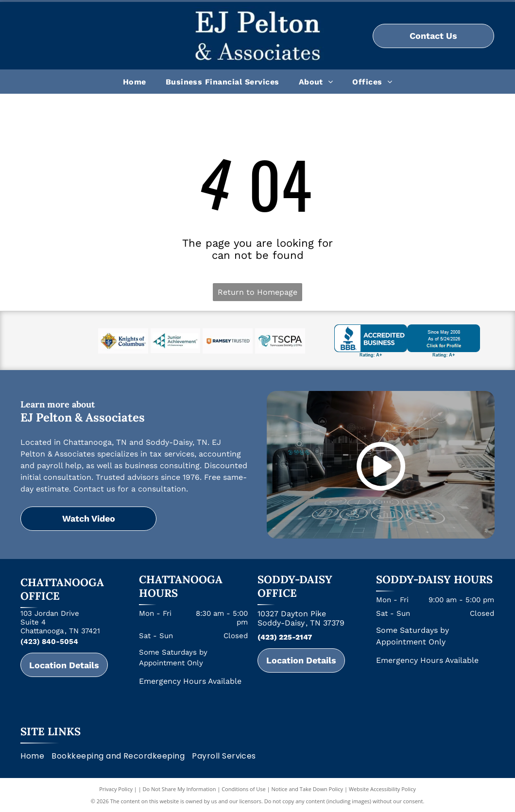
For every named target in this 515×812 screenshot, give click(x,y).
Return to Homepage (257, 292)
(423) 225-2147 (285, 637)
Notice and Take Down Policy (308, 789)
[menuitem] (135, 81)
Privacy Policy (116, 789)
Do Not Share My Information (180, 789)
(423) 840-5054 (49, 642)
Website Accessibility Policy (382, 789)
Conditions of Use (244, 789)
